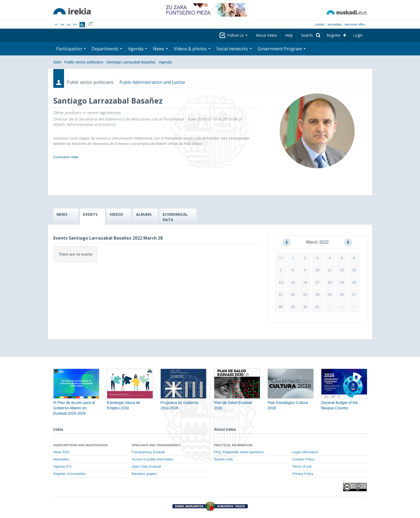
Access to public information (153, 459)
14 (281, 282)
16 (305, 282)
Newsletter (61, 459)
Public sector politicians (84, 62)
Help (289, 35)
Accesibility (335, 24)
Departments (107, 49)
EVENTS (90, 214)
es (63, 24)
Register (334, 35)
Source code (224, 459)
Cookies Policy (303, 459)
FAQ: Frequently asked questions (239, 452)
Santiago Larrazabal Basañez (131, 62)
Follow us (237, 35)
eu (69, 24)
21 (281, 294)
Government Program (282, 49)
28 (281, 258)
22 (293, 294)
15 (293, 282)
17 (317, 282)
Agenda (138, 49)
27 (354, 294)
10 (317, 270)
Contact (320, 24)
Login (358, 35)
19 (342, 282)
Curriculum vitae (66, 157)
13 (354, 270)
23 (305, 294)
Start (57, 62)
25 (330, 294)
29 (293, 307)
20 (354, 282)
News (160, 49)
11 (330, 270)
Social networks (234, 49)
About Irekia (266, 35)
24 (317, 294)
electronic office (355, 24)
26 (342, 294)
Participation (71, 49)
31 (317, 307)
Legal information (305, 452)
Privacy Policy (303, 474)
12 (342, 270)
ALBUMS (144, 214)
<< (56, 24)
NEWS (62, 214)
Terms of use (302, 467)
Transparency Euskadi (148, 452)
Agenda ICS (62, 467)
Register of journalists (70, 474)
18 (330, 282)
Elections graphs (144, 474)
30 (305, 307)
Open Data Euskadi (146, 467)
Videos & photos (192, 49)
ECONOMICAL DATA (175, 217)
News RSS (61, 452)
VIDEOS (116, 214)
